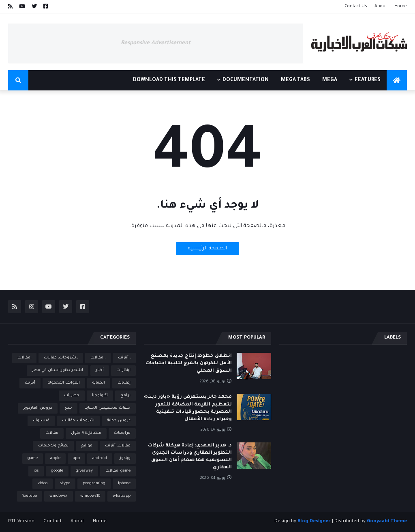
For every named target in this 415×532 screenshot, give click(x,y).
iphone (124, 484)
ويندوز (125, 458)
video (43, 484)
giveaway (84, 471)
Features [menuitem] (368, 80)
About (381, 6)
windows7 (59, 496)
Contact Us (356, 6)
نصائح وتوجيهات (53, 446)
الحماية (99, 383)
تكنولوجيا (100, 396)
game (33, 458)
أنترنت (30, 383)
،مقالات (24, 358)
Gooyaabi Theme (387, 522)
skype (65, 484)
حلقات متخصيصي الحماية (108, 408)
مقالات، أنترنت (118, 446)
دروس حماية (119, 421)
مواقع (87, 446)
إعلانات (124, 383)
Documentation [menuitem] (246, 80)
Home (401, 6)
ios (36, 471)
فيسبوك (41, 421)
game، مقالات (118, 471)
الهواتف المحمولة (64, 383)
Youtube (30, 496)
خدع (68, 408)
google (57, 471)
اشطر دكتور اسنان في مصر (58, 370)
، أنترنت (124, 358)
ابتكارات (123, 370)
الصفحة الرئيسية (207, 249)
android (100, 458)
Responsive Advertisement (156, 43)
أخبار (100, 370)
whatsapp (122, 496)
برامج (125, 396)
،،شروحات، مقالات (61, 358)
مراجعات (122, 433)
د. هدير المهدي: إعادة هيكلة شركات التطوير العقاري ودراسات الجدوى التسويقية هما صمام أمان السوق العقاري (190, 457)
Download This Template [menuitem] (169, 80)
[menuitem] (397, 80)
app (76, 458)
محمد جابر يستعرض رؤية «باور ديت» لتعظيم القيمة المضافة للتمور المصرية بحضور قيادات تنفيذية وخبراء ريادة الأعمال (188, 408)
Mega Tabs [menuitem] (295, 80)
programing (94, 484)
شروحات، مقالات (78, 421)
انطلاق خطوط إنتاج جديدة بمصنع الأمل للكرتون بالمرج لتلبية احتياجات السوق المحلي (189, 364)
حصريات (72, 396)
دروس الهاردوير (38, 408)
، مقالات (98, 358)
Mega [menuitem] (330, 80)
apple (55, 458)
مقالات (52, 433)
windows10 (90, 496)
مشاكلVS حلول (86, 433)
